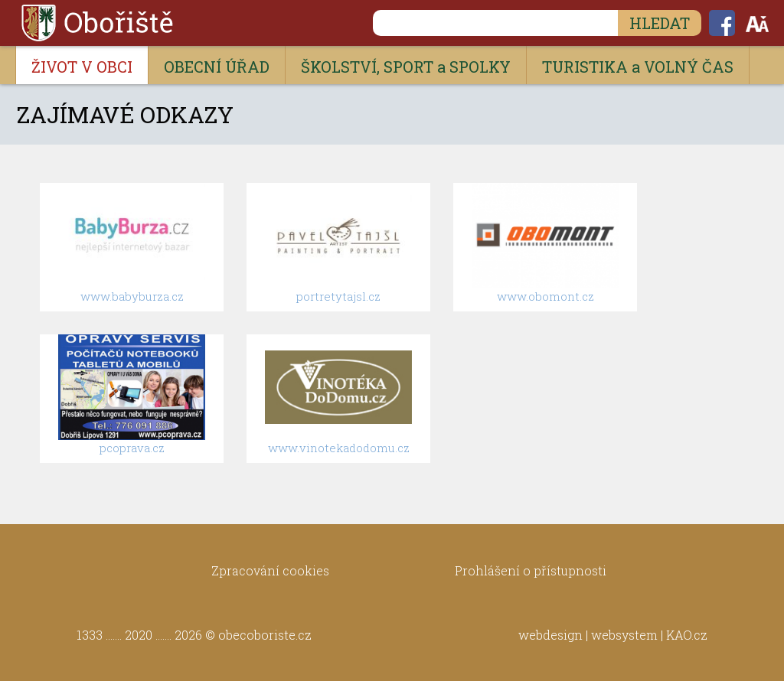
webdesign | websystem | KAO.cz (613, 635)
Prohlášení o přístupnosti (531, 570)
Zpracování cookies (270, 570)
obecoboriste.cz (265, 635)
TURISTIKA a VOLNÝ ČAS (638, 67)
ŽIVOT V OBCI (82, 67)
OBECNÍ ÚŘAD (217, 67)
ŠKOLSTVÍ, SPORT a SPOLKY (406, 67)
